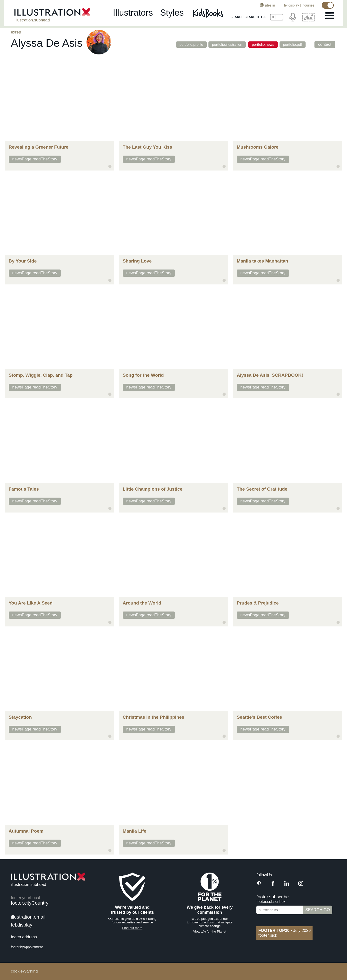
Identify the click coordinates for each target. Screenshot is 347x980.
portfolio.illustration (223, 45)
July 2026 (284, 932)
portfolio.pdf (295, 45)
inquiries (311, 5)
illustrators (133, 14)
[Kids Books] (209, 14)
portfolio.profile (183, 45)
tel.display (294, 5)
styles (172, 14)
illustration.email (28, 919)
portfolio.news (262, 45)
